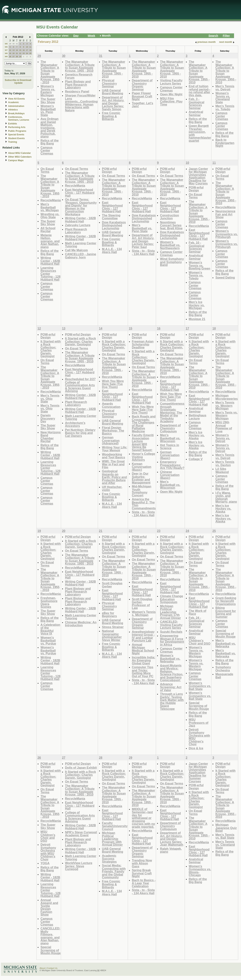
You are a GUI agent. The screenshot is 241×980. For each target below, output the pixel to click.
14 (17, 50)
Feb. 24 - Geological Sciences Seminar (197, 622)
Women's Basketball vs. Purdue (48, 641)
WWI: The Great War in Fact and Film (113, 464)
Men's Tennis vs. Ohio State (50, 398)
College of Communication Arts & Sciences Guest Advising (80, 817)
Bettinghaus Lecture (198, 417)
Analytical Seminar (196, 113)
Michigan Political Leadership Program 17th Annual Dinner (170, 612)
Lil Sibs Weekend (222, 470)
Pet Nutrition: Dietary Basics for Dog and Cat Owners (80, 433)
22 (20, 53)
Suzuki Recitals (171, 632)
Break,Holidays (16, 113)
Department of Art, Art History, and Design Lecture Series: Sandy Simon (113, 103)
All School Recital (48, 230)
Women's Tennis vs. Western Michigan (196, 652)
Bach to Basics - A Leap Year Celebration (144, 883)
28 (17, 56)
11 (30, 47)
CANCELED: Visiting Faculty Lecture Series (171, 625)
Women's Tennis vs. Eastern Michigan (48, 91)
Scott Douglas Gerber (112, 585)
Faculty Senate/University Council (115, 826)
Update (18, 83)
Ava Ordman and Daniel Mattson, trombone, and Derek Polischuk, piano (49, 128)
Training (13, 142)
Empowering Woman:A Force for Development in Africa (172, 640)
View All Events (16, 99)
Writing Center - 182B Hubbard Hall (50, 261)
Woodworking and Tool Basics (114, 456)
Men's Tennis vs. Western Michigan (225, 405)
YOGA (45, 863)
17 (27, 50)
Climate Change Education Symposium (171, 599)
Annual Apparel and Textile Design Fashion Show (49, 907)
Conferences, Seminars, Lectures (19, 118)
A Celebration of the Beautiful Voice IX (50, 629)
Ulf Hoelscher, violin (112, 488)
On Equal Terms (47, 170)
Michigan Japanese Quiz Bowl (226, 828)
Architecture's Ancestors (75, 424)
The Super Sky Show (48, 101)
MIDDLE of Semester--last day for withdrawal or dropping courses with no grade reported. (143, 818)
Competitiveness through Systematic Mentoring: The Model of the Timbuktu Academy (172, 412)
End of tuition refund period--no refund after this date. (200, 91)
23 (24, 53)
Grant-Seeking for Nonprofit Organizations (226, 601)
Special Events (16, 135)
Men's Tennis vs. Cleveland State (225, 845)
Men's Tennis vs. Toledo (225, 108)
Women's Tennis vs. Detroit (223, 438)
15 (20, 50)
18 (30, 50)
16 (24, 50)
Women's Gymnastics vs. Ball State (200, 686)
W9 (6, 56)
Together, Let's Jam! (143, 105)
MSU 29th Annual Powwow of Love (224, 427)
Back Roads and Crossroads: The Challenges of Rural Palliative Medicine (144, 424)
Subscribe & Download (18, 80)
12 (10, 50)
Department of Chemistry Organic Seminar (142, 85)
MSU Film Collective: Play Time (171, 101)
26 (10, 56)
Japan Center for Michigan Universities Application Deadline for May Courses (198, 176)
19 (10, 53)
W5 (6, 44)
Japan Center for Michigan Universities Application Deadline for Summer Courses (198, 772)
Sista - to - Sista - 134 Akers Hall (143, 252)
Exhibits (13, 124)
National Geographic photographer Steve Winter (112, 635)
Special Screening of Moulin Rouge (199, 706)
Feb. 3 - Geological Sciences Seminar (197, 103)
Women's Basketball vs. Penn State (48, 110)
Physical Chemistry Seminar (109, 83)
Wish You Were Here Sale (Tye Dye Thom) (113, 384)
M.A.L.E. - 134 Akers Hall (112, 251)
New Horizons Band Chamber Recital (51, 437)
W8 (6, 53)
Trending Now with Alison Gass (142, 863)
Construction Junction (169, 217)
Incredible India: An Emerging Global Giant (144, 660)
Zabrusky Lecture (78, 225)
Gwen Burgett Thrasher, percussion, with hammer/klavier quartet (200, 133)
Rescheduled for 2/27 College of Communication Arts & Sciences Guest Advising (80, 385)
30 (13, 44)
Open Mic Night (171, 94)
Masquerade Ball (224, 676)
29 (10, 44)
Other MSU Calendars (20, 157)
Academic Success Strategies (109, 859)
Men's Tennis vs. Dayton (225, 463)
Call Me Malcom (76, 250)
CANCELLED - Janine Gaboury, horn (81, 256)
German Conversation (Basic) (170, 455)
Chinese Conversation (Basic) (170, 475)
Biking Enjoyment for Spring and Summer (226, 612)
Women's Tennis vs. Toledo (196, 275)
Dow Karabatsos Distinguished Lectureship (114, 225)
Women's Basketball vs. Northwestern (170, 245)
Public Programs (17, 131)
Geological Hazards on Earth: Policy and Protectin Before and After (114, 477)
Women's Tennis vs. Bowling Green (200, 265)
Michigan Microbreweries (227, 397)
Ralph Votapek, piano (171, 850)
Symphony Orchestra (223, 669)
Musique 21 (197, 319)
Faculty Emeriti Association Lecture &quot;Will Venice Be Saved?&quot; (143, 442)
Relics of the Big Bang (50, 142)
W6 (6, 47)
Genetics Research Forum (79, 76)
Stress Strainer (113, 627)
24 (27, 53)
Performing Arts (17, 127)
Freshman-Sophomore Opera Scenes (49, 602)
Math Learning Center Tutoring (81, 245)
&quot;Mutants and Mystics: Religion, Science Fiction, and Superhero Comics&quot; (172, 673)
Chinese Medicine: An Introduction (81, 624)
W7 (6, 50)
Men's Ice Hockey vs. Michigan (197, 305)
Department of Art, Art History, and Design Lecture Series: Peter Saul (143, 241)
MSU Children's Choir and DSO (200, 641)
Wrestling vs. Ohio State (50, 216)
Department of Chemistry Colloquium (170, 428)
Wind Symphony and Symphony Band (172, 262)
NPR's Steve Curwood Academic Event (81, 834)
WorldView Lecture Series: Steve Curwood (79, 866)
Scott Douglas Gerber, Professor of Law (142, 604)
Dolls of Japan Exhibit (81, 768)
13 (13, 50)
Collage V (196, 459)
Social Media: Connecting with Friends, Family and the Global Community (114, 871)
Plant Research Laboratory (76, 231)
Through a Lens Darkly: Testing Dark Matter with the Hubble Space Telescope (172, 701)
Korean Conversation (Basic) (142, 467)
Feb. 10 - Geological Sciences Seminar (197, 247)
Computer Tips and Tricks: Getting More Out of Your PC (143, 672)
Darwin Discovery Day (48, 418)
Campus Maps (16, 160)
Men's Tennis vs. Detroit (225, 88)
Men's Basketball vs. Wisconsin (170, 438)
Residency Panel (77, 91)
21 (17, 53)
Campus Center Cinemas (47, 150)
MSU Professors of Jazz (199, 723)
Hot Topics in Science (169, 447)
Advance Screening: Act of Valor (171, 687)
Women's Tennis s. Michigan (144, 613)
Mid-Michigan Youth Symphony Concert (142, 491)
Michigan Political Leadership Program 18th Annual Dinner (112, 839)
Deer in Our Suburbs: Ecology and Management (141, 478)
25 (30, 53)
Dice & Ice (196, 748)
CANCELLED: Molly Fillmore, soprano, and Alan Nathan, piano (50, 936)
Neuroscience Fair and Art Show (225, 214)
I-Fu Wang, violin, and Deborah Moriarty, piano (226, 497)
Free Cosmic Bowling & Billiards (111, 116)
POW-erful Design (109, 170)
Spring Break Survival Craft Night (142, 873)
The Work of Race (198, 612)
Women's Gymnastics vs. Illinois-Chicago (200, 871)
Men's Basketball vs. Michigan (50, 207)
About (42, 968)
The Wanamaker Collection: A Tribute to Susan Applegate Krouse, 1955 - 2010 (50, 72)
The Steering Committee (111, 217)
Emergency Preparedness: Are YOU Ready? (172, 465)
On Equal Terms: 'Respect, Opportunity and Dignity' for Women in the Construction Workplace (81, 207)
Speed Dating (225, 277)
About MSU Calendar (19, 153)
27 (13, 56)
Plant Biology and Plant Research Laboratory (78, 84)
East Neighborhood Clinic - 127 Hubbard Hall (80, 193)
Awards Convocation (111, 405)
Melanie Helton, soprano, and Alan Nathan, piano (50, 241)
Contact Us (52, 968)
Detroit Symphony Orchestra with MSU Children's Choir (199, 737)
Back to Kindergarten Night (225, 143)
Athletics (13, 110)
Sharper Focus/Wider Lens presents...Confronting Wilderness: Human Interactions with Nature (81, 103)
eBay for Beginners (109, 615)
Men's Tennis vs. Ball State (225, 836)
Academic (13, 102)
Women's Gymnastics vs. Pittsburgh (227, 234)
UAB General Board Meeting (112, 92)
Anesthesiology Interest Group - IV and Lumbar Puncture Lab (143, 636)
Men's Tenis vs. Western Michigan (226, 415)
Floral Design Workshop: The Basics (113, 431)
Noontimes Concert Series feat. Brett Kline (171, 225)
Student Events (16, 138)
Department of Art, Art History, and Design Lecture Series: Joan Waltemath (172, 839)
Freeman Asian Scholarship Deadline (143, 344)
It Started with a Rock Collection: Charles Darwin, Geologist (51, 349)
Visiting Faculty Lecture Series (171, 82)
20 (13, 53)
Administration (16, 106)
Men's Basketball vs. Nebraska (226, 643)
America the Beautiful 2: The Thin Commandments (144, 504)
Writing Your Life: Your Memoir (115, 449)
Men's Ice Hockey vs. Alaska (197, 435)
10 (27, 47)
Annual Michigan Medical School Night (143, 649)
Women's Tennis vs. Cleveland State (223, 98)
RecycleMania (51, 200)
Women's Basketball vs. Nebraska (170, 658)
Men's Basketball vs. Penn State (142, 228)
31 (17, 44)
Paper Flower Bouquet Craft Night (142, 96)
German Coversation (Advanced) (111, 440)
